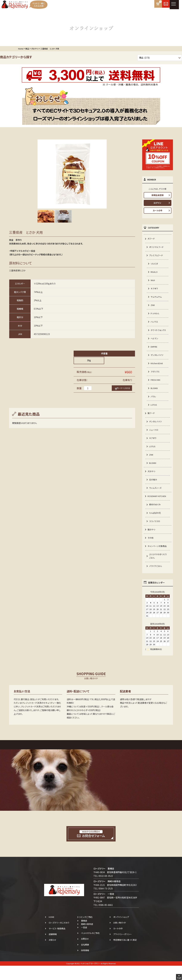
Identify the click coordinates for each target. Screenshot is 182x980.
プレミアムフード (157, 256)
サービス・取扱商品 (57, 943)
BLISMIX (155, 397)
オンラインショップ (121, 931)
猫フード (151, 422)
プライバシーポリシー (123, 948)
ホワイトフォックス (158, 335)
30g (89, 360)
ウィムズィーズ (156, 499)
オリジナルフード (157, 247)
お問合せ (85, 953)
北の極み (153, 491)
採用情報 (85, 965)
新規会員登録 (158, 195)
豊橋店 (84, 935)
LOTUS (154, 414)
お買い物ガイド (120, 937)
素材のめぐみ (155, 517)
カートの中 (158, 210)
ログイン (157, 203)
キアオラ (155, 290)
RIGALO (155, 273)
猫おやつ (152, 542)
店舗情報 (53, 948)
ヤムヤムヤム (157, 299)
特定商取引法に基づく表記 (125, 954)
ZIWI (153, 307)
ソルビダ (155, 264)
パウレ (154, 405)
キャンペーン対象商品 (158, 559)
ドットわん (155, 316)
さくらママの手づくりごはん (159, 570)
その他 (151, 551)
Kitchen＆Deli (157, 371)
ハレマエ (155, 324)
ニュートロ (154, 440)
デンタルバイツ (157, 362)
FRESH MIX (156, 388)
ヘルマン (155, 345)
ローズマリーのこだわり (59, 937)
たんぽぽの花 (155, 525)
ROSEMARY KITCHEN (158, 508)
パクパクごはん (156, 580)
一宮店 (84, 942)
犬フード (151, 239)
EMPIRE (155, 354)
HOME (51, 931)
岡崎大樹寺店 (87, 938)
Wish (153, 282)
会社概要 (85, 959)
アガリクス (155, 379)
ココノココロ (155, 534)
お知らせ (52, 954)
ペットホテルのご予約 (90, 948)
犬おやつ (152, 482)
